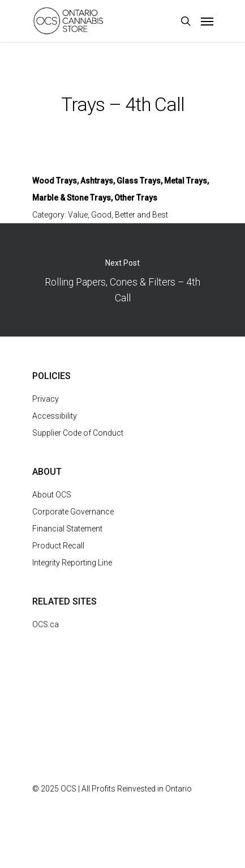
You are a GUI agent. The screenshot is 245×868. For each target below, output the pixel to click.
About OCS (52, 495)
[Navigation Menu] (207, 21)
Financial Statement (67, 529)
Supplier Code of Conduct (78, 433)
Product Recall (58, 546)
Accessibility (55, 416)
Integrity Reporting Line (72, 563)
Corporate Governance (73, 512)
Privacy (46, 399)
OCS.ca (46, 624)
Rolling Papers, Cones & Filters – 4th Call (122, 280)
